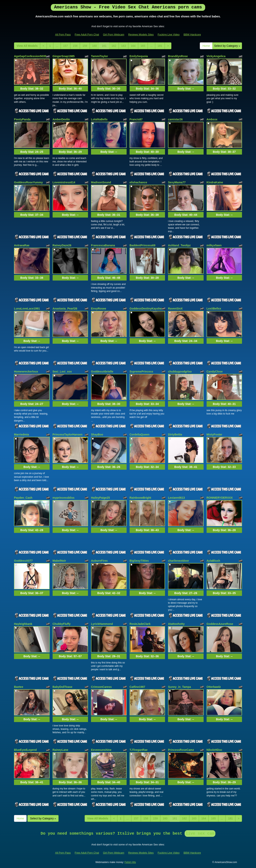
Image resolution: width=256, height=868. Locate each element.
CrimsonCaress (101, 687)
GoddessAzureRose (220, 624)
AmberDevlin (61, 119)
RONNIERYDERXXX (220, 498)
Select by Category (227, 46)
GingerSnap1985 (64, 56)
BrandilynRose (178, 56)
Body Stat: (32, 89)
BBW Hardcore (192, 34)
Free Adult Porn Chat (87, 34)
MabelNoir (59, 561)
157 (65, 46)
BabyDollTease (62, 687)
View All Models (27, 46)
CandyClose (215, 372)
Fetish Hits (130, 862)
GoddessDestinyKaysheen (147, 309)
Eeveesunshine (101, 750)
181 (160, 46)
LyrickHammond (102, 624)
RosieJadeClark (140, 624)
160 (94, 46)
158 (75, 46)
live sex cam (200, 834)
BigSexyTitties (139, 561)
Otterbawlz (214, 687)
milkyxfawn (214, 245)
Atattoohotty (176, 624)
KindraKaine (215, 182)
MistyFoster (214, 434)
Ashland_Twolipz (179, 245)
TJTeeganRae (139, 750)
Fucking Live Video (169, 34)
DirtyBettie (175, 434)
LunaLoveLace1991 (27, 309)
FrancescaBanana (103, 245)
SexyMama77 (177, 182)
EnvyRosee (98, 309)
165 (143, 46)
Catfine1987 (137, 687)
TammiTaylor (99, 56)
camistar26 (175, 119)
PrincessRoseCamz (181, 750)
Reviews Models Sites (141, 34)
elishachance (138, 182)
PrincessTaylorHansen (68, 434)
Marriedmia (21, 434)
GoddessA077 (23, 561)
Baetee (19, 687)
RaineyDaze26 (62, 245)
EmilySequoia (139, 56)
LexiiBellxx (214, 309)
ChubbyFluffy (62, 624)
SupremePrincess (141, 372)
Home (206, 46)
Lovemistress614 (64, 182)
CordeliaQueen (140, 434)
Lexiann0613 (176, 498)
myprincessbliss (64, 498)
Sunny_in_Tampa (179, 687)
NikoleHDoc (214, 750)
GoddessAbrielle (102, 372)
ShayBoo (97, 434)
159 (85, 46)
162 (114, 46)
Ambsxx (212, 119)
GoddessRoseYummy (28, 182)
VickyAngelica (216, 56)
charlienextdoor (178, 561)
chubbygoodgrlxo (180, 372)
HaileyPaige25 (100, 498)
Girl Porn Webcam (114, 34)
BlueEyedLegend (25, 750)
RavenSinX (175, 309)
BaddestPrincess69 (142, 245)
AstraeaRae (22, 245)
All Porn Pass (63, 34)
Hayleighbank (23, 624)
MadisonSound (101, 182)
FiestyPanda (22, 119)
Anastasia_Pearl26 (65, 309)
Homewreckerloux (26, 372)
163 (123, 46)
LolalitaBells (99, 119)
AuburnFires (99, 561)
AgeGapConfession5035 (30, 56)
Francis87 (136, 119)
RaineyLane (60, 750)
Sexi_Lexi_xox (62, 372)
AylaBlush (213, 561)
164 (133, 46)
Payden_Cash (23, 498)
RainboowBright (140, 498)
